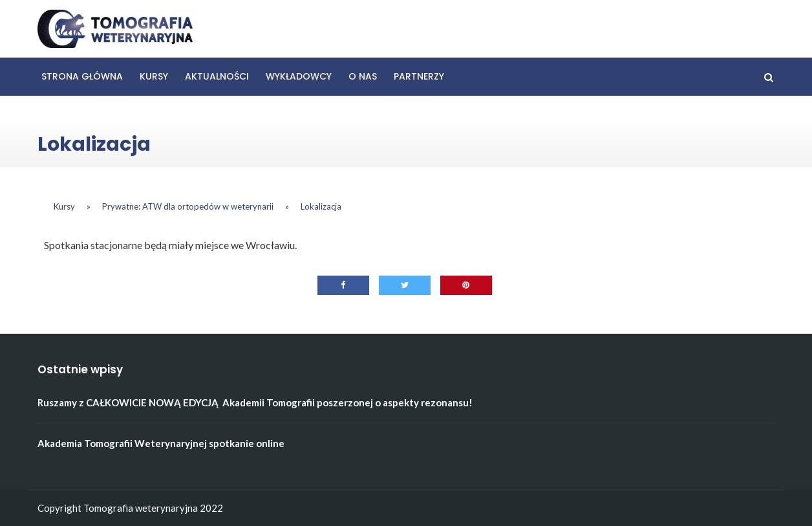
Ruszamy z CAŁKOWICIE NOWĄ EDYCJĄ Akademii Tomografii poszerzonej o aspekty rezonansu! (255, 402)
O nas (363, 76)
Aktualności (217, 76)
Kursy (154, 76)
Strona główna (82, 76)
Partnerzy (419, 76)
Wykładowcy (299, 76)
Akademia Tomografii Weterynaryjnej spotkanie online (161, 443)
